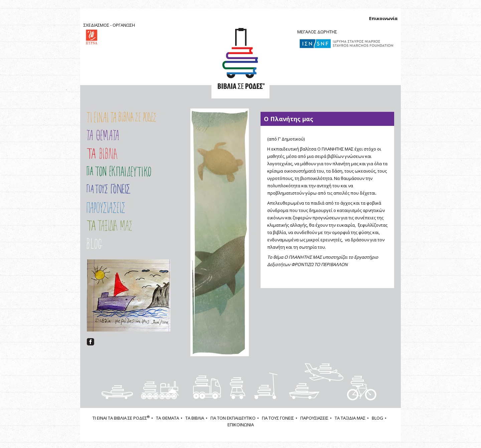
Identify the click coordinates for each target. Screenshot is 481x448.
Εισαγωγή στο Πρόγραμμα (119, 171)
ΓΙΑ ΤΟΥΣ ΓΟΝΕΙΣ (109, 189)
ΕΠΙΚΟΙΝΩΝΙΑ (241, 425)
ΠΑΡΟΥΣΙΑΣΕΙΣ (121, 207)
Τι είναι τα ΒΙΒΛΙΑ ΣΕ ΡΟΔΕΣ (121, 117)
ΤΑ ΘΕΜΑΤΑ (168, 418)
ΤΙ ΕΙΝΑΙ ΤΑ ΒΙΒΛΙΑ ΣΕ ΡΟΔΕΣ (121, 418)
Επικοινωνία (383, 18)
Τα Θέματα (103, 135)
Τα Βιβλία (102, 154)
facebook (91, 342)
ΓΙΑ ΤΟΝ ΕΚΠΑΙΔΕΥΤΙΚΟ (233, 418)
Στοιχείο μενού (103, 243)
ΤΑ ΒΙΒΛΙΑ (195, 418)
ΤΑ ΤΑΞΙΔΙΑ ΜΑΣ (121, 226)
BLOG (377, 418)
